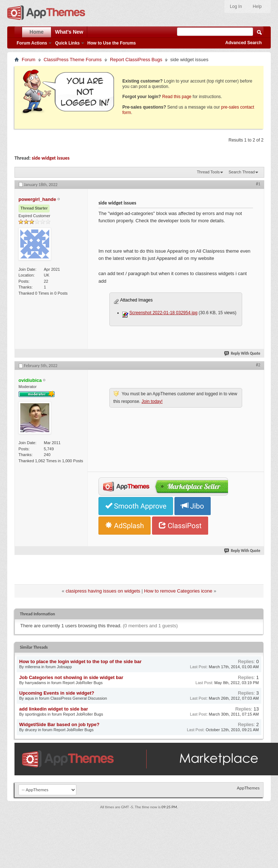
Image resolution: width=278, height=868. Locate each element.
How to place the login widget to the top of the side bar (80, 661)
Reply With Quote (243, 353)
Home (37, 32)
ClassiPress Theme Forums (73, 60)
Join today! (152, 401)
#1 (258, 184)
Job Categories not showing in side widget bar (71, 677)
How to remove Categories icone (178, 591)
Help (257, 7)
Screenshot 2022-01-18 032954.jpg (163, 313)
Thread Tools (208, 172)
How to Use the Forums (111, 43)
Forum (29, 60)
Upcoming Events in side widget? (57, 693)
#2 (258, 365)
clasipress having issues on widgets (103, 591)
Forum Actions (32, 43)
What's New (69, 32)
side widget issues (51, 158)
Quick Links (67, 43)
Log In (236, 7)
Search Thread (242, 172)
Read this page (177, 97)
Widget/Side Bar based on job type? (59, 724)
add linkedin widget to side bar (54, 709)
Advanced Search (243, 43)
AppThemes (248, 788)
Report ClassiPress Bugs (136, 60)
